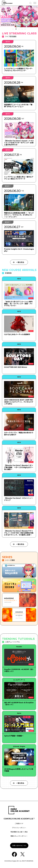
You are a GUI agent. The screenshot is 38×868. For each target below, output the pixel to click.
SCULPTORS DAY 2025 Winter (16, 367)
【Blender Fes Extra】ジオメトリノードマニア (19, 499)
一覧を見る (20, 262)
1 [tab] (13, 29)
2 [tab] (16, 29)
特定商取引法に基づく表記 (19, 832)
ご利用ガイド (19, 823)
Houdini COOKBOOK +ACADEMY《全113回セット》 (19, 670)
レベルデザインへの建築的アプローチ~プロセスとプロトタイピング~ (18, 69)
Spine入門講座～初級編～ (14, 736)
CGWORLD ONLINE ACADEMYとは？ (19, 819)
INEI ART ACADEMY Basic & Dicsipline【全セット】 (19, 703)
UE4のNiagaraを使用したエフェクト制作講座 (19, 770)
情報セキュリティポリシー (19, 836)
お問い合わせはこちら (19, 845)
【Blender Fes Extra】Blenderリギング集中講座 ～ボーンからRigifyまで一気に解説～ (19, 467)
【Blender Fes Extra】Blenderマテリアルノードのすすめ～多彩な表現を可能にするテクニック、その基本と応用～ (19, 533)
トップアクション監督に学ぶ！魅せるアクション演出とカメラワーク (19, 178)
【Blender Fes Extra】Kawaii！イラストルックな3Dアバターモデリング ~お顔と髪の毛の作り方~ (19, 143)
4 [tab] (22, 29)
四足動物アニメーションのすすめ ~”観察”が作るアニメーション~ (18, 105)
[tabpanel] (19, 16)
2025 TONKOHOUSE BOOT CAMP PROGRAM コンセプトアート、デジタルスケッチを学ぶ (19, 402)
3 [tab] (19, 29)
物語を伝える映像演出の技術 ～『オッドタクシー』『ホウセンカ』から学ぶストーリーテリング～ (19, 215)
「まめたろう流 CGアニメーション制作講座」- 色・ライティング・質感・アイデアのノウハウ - (18, 303)
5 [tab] (25, 29)
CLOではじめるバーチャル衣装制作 (17, 334)
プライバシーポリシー (19, 828)
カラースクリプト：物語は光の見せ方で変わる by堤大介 (19, 433)
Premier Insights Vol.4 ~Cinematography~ (19, 250)
